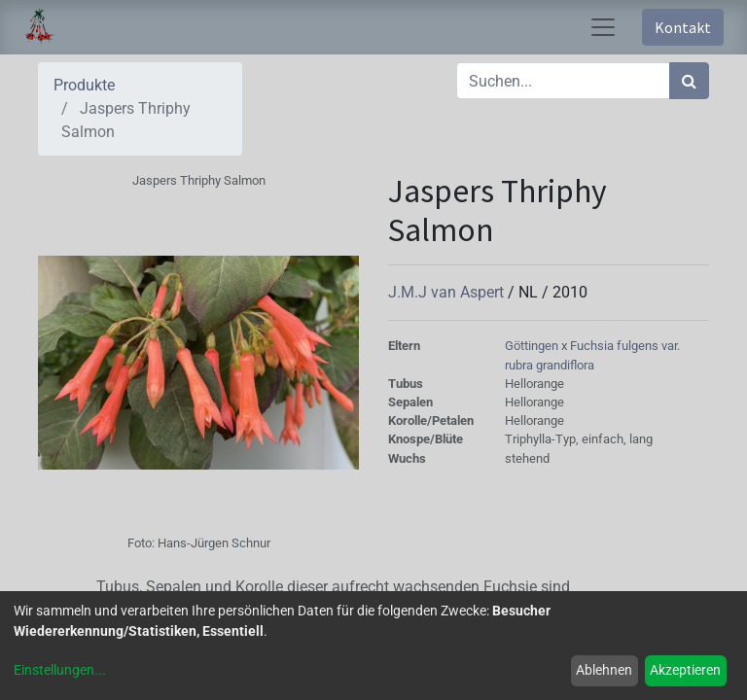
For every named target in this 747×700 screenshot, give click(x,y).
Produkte (84, 85)
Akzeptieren (685, 670)
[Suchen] (689, 81)
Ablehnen (604, 670)
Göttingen (533, 346)
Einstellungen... (60, 670)
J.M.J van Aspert (448, 292)
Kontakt (683, 27)
